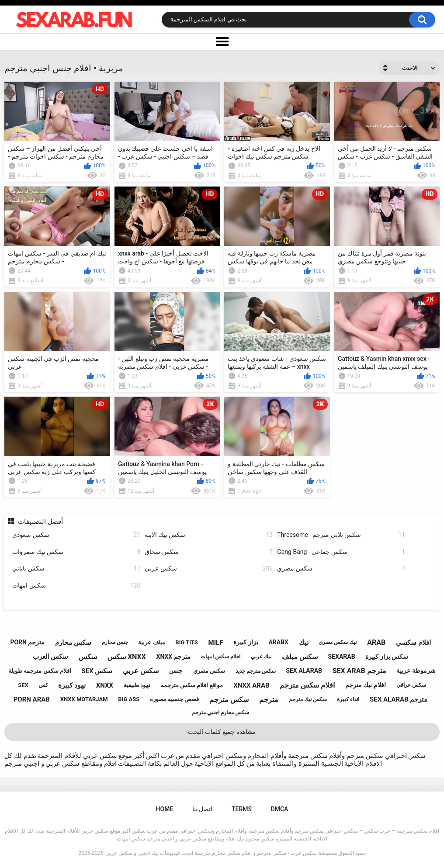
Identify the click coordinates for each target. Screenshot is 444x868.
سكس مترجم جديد (256, 671)
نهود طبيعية (137, 685)
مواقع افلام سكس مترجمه (192, 685)
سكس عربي (209, 569)
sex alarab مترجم (399, 699)
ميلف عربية (151, 642)
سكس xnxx (127, 657)
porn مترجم (27, 642)
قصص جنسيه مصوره (174, 699)
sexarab (342, 657)
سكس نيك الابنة (209, 535)
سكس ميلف (300, 657)
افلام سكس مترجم (307, 685)
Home (165, 809)
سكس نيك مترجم (308, 699)
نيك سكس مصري (338, 642)
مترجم (269, 700)
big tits (186, 642)
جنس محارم (115, 642)
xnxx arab (251, 685)
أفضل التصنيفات (40, 522)
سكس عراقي (411, 685)
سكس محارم (73, 643)
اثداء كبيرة (348, 699)
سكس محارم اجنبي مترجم (221, 712)
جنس (176, 671)
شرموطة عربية (416, 671)
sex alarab (304, 671)
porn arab (32, 699)
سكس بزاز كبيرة (387, 657)
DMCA (280, 809)
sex (23, 685)
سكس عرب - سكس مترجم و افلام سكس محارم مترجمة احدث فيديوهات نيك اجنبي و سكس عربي (211, 853)
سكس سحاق (209, 552)
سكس (88, 657)
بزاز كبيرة (246, 642)
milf (216, 643)
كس (43, 685)
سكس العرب (51, 657)
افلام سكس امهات (220, 657)
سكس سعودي (76, 535)
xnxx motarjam (84, 699)
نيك (304, 642)
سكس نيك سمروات (76, 552)
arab (376, 642)
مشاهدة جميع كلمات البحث (222, 732)
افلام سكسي (413, 643)
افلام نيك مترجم (366, 685)
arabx (278, 642)
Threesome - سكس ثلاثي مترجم (341, 535)
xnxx (105, 685)
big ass (129, 699)
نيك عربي (261, 657)
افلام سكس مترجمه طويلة (40, 671)
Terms (242, 809)
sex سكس (97, 671)
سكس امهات (76, 586)
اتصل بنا (202, 809)
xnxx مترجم (173, 657)
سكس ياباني (76, 569)
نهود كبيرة (72, 685)
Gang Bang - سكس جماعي (341, 552)
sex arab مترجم (359, 671)
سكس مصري (341, 569)
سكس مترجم (229, 700)
